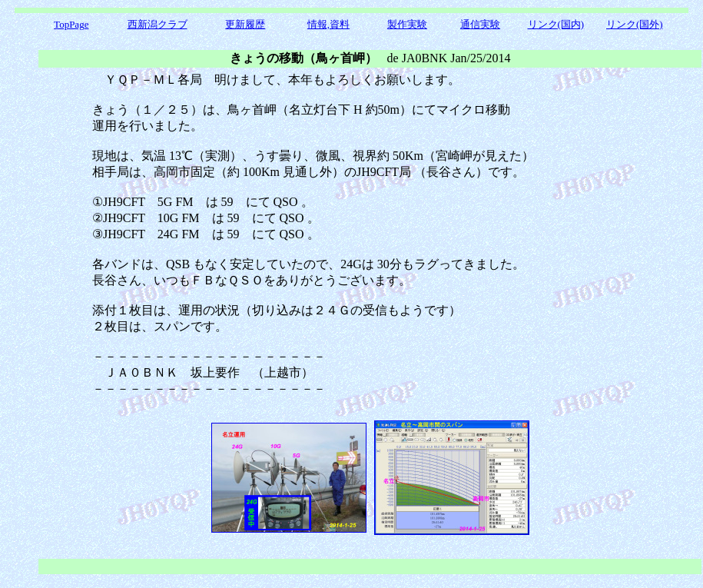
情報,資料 (328, 24)
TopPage (71, 24)
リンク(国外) (635, 24)
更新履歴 (245, 24)
